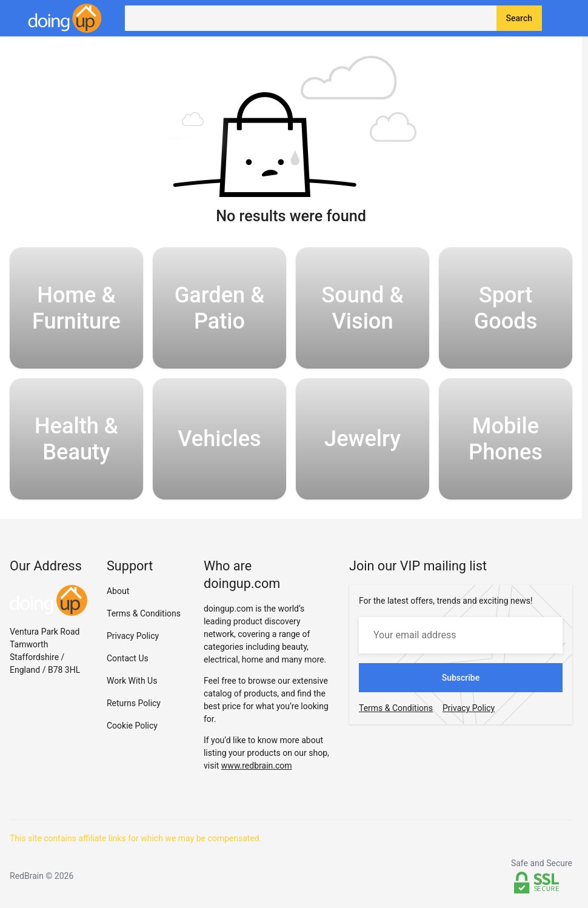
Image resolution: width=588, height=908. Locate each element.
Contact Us (128, 658)
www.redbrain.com (257, 766)
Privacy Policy (133, 636)
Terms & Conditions (144, 613)
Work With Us (132, 681)
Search (519, 18)
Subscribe (461, 678)
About (118, 591)
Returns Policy (134, 703)
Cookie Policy (132, 726)
